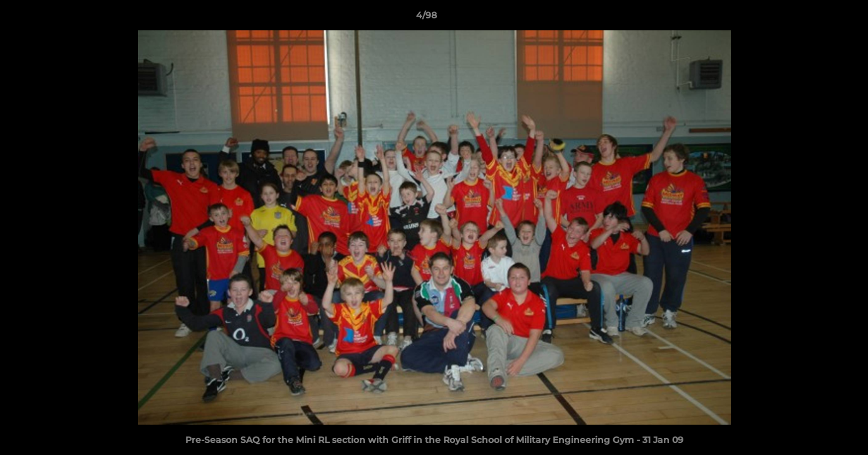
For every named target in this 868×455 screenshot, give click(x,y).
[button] (815, 18)
